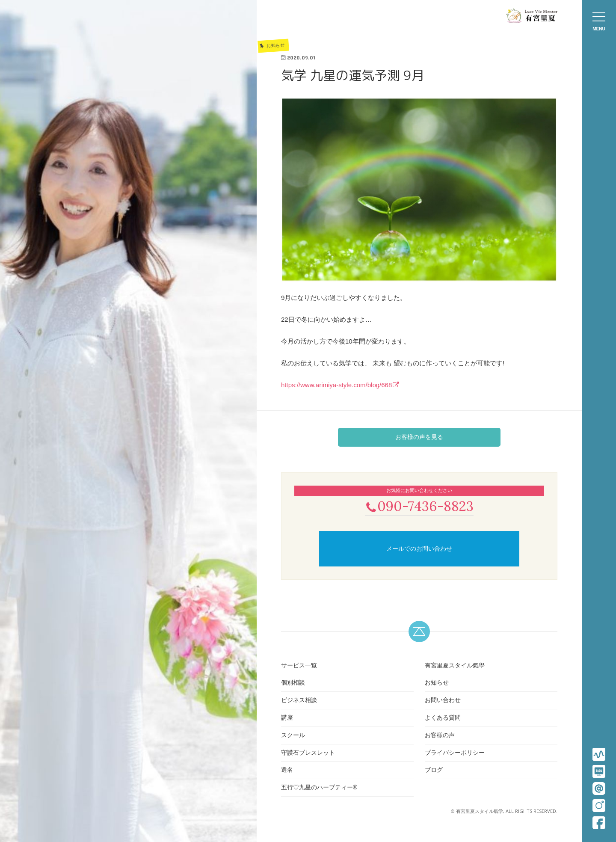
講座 (287, 718)
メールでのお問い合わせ (419, 549)
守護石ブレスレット (308, 753)
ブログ (434, 771)
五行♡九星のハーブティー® (319, 788)
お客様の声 (440, 736)
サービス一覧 (299, 666)
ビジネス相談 (299, 701)
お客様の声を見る (419, 437)
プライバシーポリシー (455, 753)
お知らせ (437, 684)
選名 (287, 771)
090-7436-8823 (419, 506)
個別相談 (293, 684)
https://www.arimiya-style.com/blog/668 (336, 385)
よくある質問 (443, 718)
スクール (293, 736)
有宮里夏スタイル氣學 (455, 666)
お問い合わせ (443, 701)
